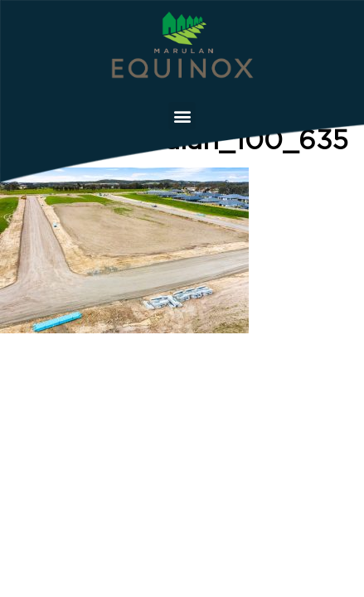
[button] (182, 116)
